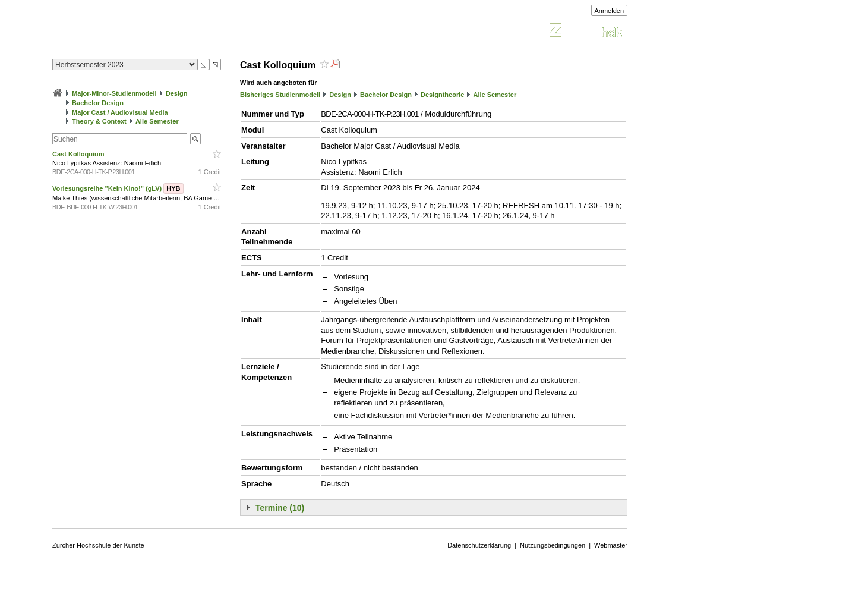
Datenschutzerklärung (479, 545)
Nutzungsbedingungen (553, 545)
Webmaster (611, 545)
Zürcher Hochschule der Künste (98, 545)
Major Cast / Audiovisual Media (120, 112)
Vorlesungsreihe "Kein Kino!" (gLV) (118, 188)
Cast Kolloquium (79, 154)
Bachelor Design (98, 103)
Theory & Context (99, 121)
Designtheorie (442, 95)
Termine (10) (280, 508)
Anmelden (610, 11)
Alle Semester (157, 121)
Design (177, 93)
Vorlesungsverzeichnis (140, 32)
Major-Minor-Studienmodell (114, 93)
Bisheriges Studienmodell (280, 95)
